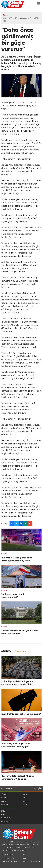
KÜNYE (25, 858)
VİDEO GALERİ (6, 821)
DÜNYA (4, 801)
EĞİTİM (3, 798)
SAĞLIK (4, 811)
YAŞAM (25, 805)
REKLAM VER (7, 788)
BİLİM (3, 814)
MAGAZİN (26, 794)
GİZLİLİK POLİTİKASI (9, 858)
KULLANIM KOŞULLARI (10, 862)
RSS (24, 855)
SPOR (25, 798)
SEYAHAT (26, 801)
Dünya (6, 15)
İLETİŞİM (38, 788)
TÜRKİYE (4, 794)
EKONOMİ (4, 805)
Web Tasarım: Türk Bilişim (32, 862)
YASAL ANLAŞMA (8, 855)
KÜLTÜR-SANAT (6, 818)
